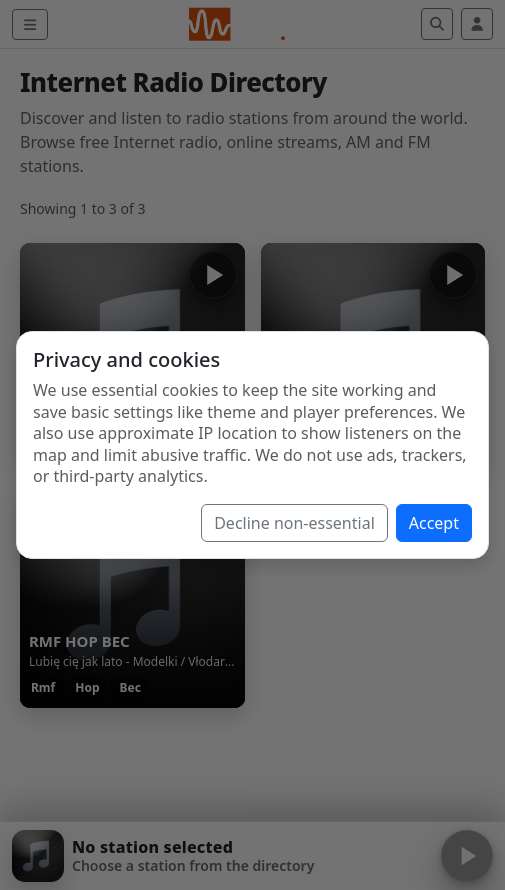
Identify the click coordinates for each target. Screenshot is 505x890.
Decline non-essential (294, 523)
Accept (434, 523)
